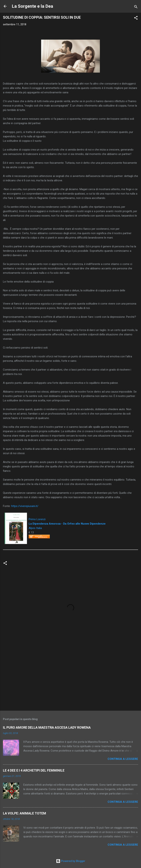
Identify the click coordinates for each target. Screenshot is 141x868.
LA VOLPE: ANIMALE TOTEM (25, 813)
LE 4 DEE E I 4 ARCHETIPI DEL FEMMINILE (34, 770)
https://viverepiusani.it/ (25, 506)
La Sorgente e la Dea (32, 6)
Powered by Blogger (71, 861)
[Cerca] (136, 7)
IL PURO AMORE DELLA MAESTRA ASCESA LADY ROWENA (47, 727)
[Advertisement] (70, 679)
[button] (136, 18)
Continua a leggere (123, 759)
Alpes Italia (35, 528)
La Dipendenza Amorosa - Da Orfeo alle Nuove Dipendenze (67, 524)
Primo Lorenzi (37, 519)
